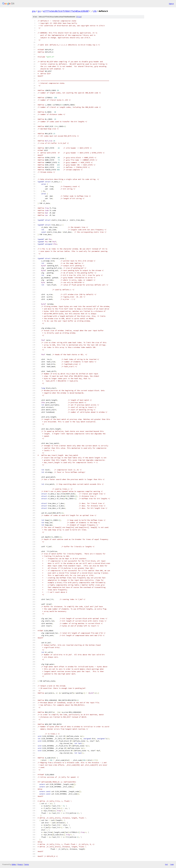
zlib (95, 11)
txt (166, 864)
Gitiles (14, 864)
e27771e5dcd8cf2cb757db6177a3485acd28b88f (66, 11)
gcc (39, 11)
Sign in (171, 4)
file (79, 17)
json (172, 864)
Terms (26, 864)
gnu (34, 11)
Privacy (20, 864)
